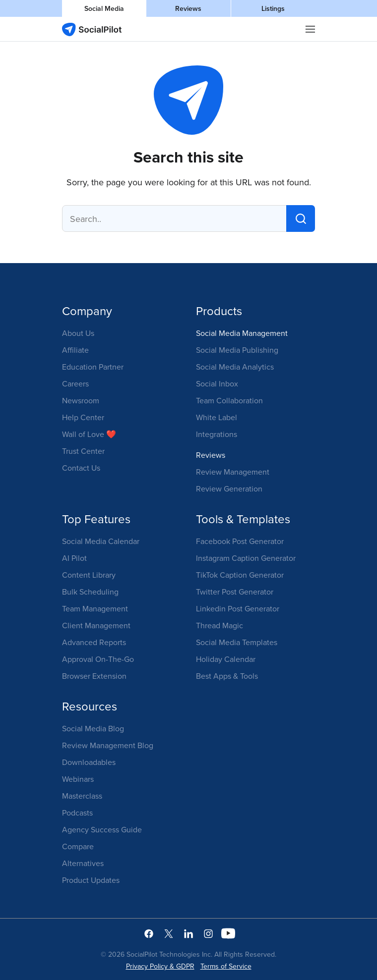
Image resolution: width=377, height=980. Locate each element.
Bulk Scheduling (90, 592)
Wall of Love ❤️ (89, 434)
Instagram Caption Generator (246, 558)
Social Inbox (217, 383)
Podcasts (77, 813)
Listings (273, 8)
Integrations (217, 434)
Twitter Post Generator (235, 592)
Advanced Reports (94, 642)
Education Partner (93, 367)
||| (311, 29)
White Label (217, 417)
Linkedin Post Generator (238, 608)
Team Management (95, 608)
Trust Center (83, 451)
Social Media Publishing (237, 350)
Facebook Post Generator (240, 541)
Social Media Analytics (235, 367)
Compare (78, 846)
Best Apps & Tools (227, 676)
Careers (75, 383)
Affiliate (75, 350)
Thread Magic (220, 625)
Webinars (78, 779)
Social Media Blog (93, 728)
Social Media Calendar (101, 541)
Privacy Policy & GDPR (160, 966)
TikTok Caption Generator (240, 575)
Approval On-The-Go (98, 659)
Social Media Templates (237, 642)
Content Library (89, 575)
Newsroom (81, 400)
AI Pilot (74, 558)
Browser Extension (94, 676)
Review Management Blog (108, 745)
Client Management (96, 625)
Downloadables (89, 762)
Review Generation (229, 489)
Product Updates (91, 880)
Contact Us (81, 468)
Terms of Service (226, 966)
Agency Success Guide (102, 829)
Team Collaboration (229, 400)
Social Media (104, 8)
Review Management (233, 472)
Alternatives (83, 863)
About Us (78, 333)
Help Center (83, 417)
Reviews (188, 8)
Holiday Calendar (226, 659)
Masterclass (82, 796)
